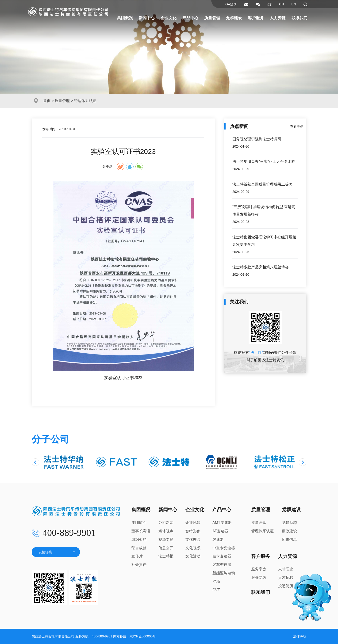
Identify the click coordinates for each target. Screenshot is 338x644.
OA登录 (231, 4)
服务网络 (259, 577)
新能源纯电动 (224, 573)
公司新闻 (166, 523)
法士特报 (166, 556)
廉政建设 (289, 531)
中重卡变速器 (224, 548)
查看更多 (297, 126)
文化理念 (193, 539)
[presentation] (35, 462)
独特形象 (193, 531)
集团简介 (139, 523)
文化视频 (193, 548)
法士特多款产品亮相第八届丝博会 (261, 267)
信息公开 (166, 548)
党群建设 (234, 18)
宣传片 (137, 556)
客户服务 (256, 18)
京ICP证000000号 (143, 636)
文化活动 (193, 556)
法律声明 (300, 636)
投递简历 (286, 586)
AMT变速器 (222, 523)
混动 (216, 581)
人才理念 (286, 569)
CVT (216, 590)
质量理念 (259, 523)
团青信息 (289, 539)
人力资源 (278, 18)
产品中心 (190, 18)
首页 (47, 101)
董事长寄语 (141, 531)
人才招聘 (286, 577)
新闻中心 (147, 18)
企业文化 (169, 18)
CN (281, 4)
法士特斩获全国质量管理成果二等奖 (262, 184)
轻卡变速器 (222, 556)
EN (294, 4)
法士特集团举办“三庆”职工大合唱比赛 (264, 162)
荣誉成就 (139, 548)
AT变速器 (220, 531)
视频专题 (166, 539)
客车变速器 (222, 565)
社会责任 (139, 565)
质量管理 (212, 18)
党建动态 (289, 523)
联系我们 (300, 18)
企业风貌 (193, 523)
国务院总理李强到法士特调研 (257, 139)
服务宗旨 (259, 569)
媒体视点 (166, 531)
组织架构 (139, 539)
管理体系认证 (262, 531)
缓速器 (218, 539)
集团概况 (125, 18)
